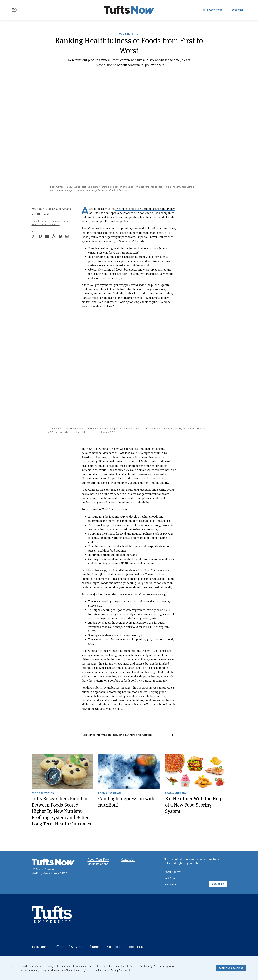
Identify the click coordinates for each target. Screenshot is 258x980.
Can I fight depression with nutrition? (126, 802)
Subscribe (238, 10)
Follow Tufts (215, 10)
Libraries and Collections (105, 947)
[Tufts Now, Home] (129, 10)
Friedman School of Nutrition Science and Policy (50, 223)
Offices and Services (69, 947)
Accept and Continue (231, 968)
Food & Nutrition (129, 34)
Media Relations (98, 864)
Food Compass (90, 228)
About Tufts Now (98, 859)
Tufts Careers (41, 947)
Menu (15, 10)
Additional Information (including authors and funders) (117, 735)
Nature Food (126, 241)
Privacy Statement (120, 970)
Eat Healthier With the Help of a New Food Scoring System (194, 805)
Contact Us (128, 859)
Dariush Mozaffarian (94, 298)
